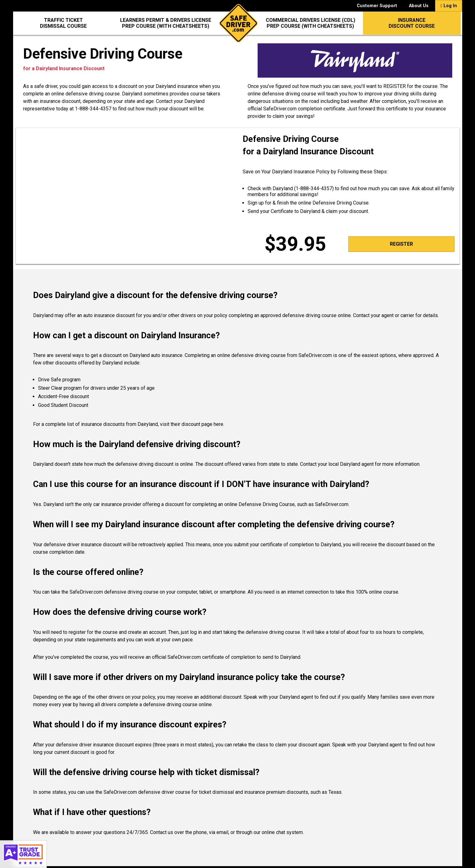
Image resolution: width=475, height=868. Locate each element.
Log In (448, 6)
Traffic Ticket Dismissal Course (63, 23)
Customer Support (377, 6)
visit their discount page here (192, 424)
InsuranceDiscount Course (412, 23)
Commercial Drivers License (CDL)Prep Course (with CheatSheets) (310, 23)
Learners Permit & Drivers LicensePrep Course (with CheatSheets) (166, 23)
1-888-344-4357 (93, 109)
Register (401, 244)
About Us (419, 6)
